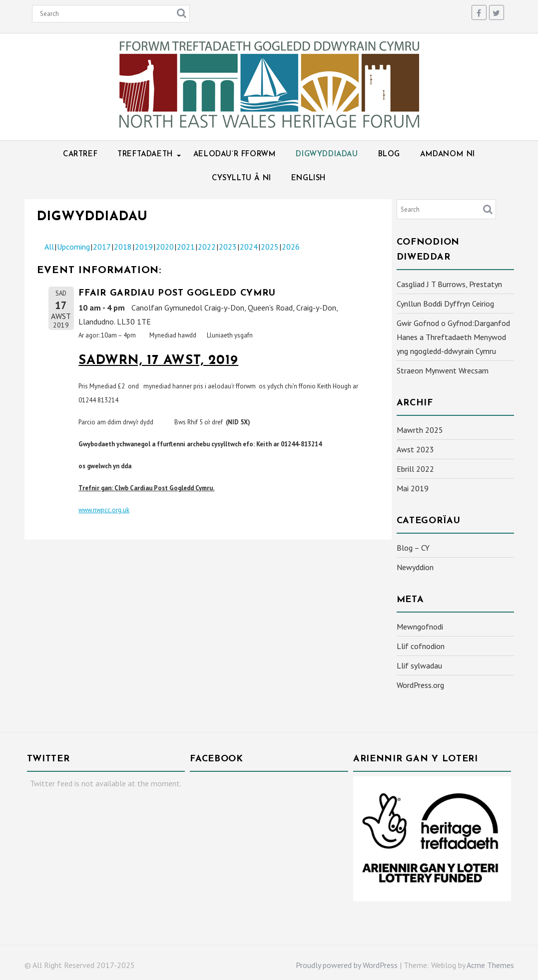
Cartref (80, 155)
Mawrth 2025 (420, 430)
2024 (249, 247)
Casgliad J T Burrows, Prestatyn (449, 284)
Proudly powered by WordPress (347, 965)
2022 (207, 247)
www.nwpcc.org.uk (104, 510)
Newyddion (415, 567)
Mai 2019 (413, 488)
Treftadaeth (145, 155)
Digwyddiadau (327, 155)
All (49, 247)
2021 (186, 247)
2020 (165, 247)
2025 (270, 247)
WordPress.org (420, 685)
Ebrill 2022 (415, 469)
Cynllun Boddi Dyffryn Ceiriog (445, 304)
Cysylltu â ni (242, 178)
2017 (102, 247)
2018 (123, 247)
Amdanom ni (448, 155)
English (309, 178)
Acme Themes (490, 965)
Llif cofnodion (421, 646)
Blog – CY (413, 548)
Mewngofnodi (420, 627)
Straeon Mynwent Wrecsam (443, 370)
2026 (291, 247)
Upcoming (73, 247)
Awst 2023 (415, 449)
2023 (228, 247)
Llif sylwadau (419, 665)
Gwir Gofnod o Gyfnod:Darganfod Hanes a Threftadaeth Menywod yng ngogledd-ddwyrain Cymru (453, 337)
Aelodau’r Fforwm (235, 155)
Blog (389, 155)
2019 (144, 247)
